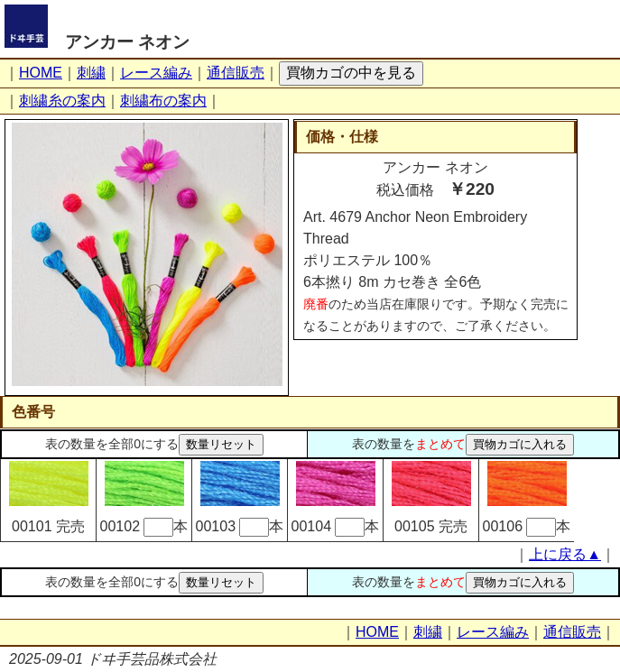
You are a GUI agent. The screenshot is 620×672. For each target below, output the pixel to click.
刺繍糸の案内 (62, 101)
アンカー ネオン (127, 42)
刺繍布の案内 (163, 101)
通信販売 (236, 73)
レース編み (156, 73)
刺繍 (91, 73)
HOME (41, 73)
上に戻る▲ (565, 554)
